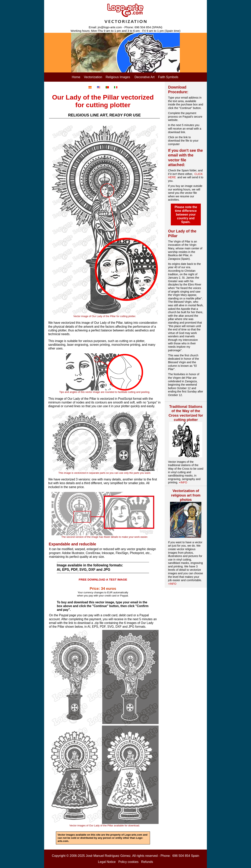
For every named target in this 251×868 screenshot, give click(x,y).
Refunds (147, 862)
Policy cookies (128, 862)
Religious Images (118, 77)
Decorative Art (145, 77)
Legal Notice (107, 862)
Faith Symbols (168, 77)
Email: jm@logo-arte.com (105, 27)
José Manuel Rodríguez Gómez (108, 856)
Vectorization (93, 77)
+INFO (183, 482)
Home (76, 77)
